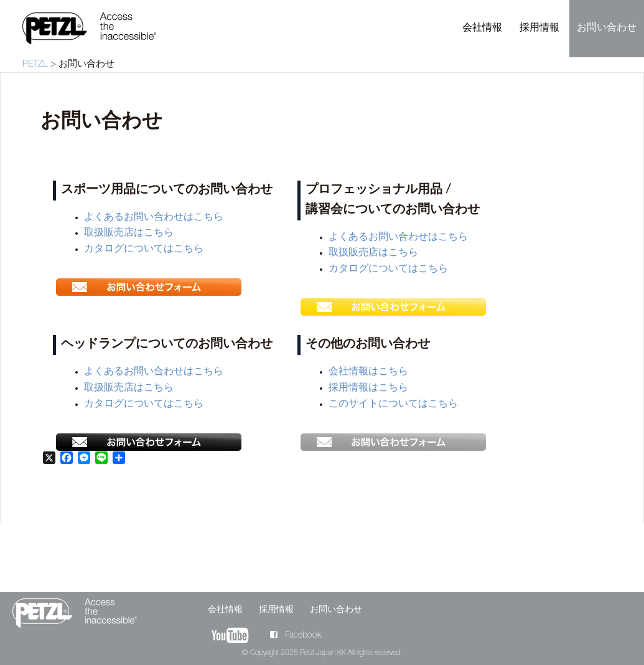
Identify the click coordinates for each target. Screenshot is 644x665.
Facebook (296, 636)
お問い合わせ (607, 29)
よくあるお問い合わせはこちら (154, 218)
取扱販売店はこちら (129, 233)
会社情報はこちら (368, 372)
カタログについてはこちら (144, 250)
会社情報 (482, 29)
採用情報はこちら (368, 389)
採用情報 (539, 29)
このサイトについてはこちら (393, 405)
